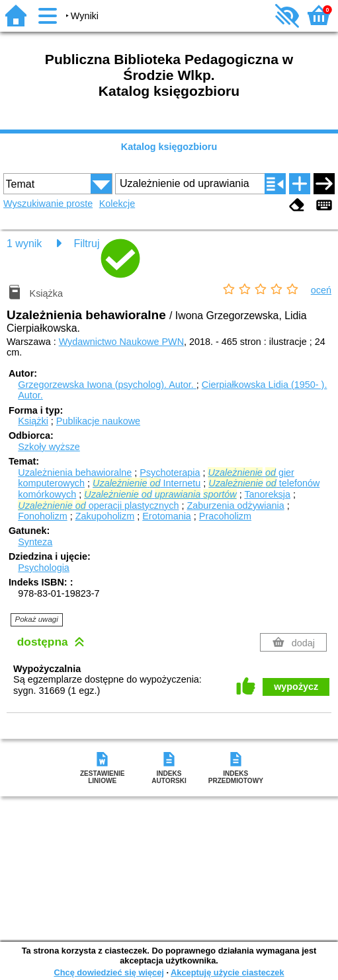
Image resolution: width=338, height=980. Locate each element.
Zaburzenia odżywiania (235, 506)
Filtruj (86, 244)
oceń (321, 290)
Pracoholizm (225, 516)
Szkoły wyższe (49, 447)
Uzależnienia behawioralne (75, 472)
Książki (33, 421)
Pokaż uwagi (37, 619)
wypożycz (296, 687)
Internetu (147, 483)
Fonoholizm (42, 516)
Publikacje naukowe (98, 421)
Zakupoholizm (105, 516)
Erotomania (167, 516)
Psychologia (44, 568)
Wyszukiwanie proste (48, 204)
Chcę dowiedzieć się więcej (108, 972)
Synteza (35, 542)
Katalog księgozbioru (169, 147)
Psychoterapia (170, 472)
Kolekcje (117, 204)
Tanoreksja (267, 494)
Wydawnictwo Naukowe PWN (121, 342)
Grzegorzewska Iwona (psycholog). (107, 385)
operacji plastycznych (98, 506)
